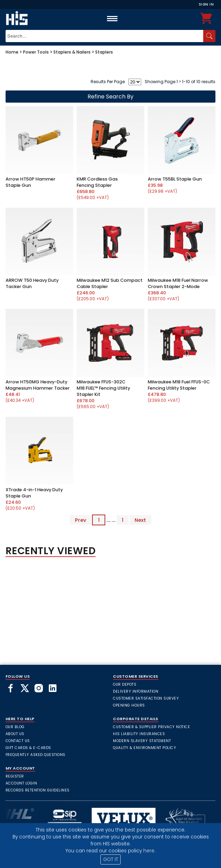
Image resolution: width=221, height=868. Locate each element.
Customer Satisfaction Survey (146, 698)
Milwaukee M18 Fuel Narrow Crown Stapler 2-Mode (178, 283)
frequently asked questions (36, 755)
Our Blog (15, 727)
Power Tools (36, 52)
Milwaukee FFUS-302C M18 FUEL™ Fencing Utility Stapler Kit (103, 388)
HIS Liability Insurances (139, 734)
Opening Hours (129, 705)
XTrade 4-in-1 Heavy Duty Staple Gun (34, 493)
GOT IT (111, 859)
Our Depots (125, 684)
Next (140, 520)
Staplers (104, 52)
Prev (81, 520)
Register (15, 776)
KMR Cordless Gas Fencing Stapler (97, 182)
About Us (15, 734)
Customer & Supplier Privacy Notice (151, 727)
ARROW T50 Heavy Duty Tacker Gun (32, 283)
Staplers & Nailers (72, 52)
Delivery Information (136, 691)
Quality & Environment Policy (144, 748)
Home (12, 52)
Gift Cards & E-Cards (28, 748)
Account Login (21, 783)
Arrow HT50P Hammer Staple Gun (31, 182)
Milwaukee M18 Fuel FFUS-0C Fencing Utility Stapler (179, 385)
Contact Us (18, 741)
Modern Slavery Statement (142, 741)
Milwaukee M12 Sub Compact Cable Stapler (110, 283)
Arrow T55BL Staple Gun (175, 179)
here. (149, 851)
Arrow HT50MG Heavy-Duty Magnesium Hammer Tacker (38, 385)
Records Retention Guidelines (38, 790)
